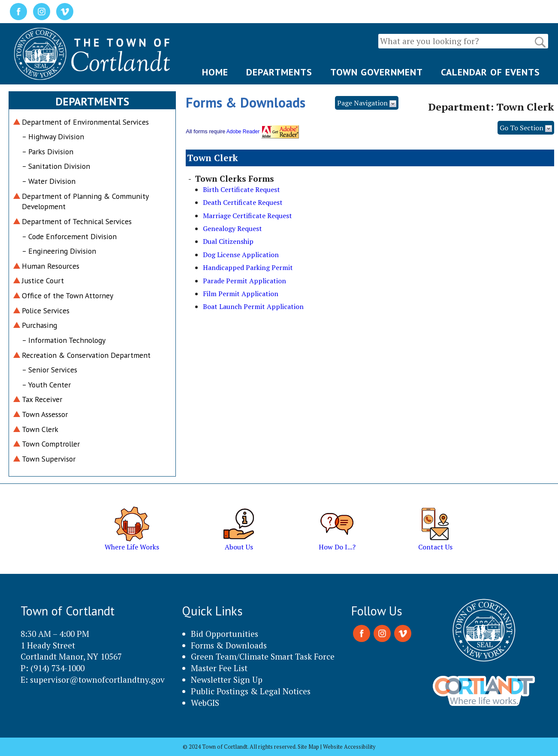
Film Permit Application (241, 294)
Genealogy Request (232, 228)
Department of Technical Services (77, 221)
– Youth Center (46, 385)
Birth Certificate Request (241, 189)
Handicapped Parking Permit (248, 267)
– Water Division (49, 181)
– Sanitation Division (56, 166)
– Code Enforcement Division (69, 236)
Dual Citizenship (228, 241)
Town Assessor (45, 414)
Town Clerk (40, 429)
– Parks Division (48, 151)
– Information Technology (64, 340)
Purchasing (39, 325)
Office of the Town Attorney (68, 295)
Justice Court (43, 280)
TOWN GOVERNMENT (377, 72)
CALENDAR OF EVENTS (490, 72)
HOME (215, 72)
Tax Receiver (42, 399)
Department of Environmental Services (85, 122)
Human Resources (51, 266)
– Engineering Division (59, 251)
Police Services (46, 310)
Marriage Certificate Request (247, 216)
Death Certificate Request (243, 202)
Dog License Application (241, 255)
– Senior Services (50, 370)
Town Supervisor (49, 459)
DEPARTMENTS (279, 72)
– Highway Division (53, 136)
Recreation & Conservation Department (86, 355)
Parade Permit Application (244, 281)
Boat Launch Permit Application (253, 306)
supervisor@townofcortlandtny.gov (97, 679)
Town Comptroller (51, 444)
